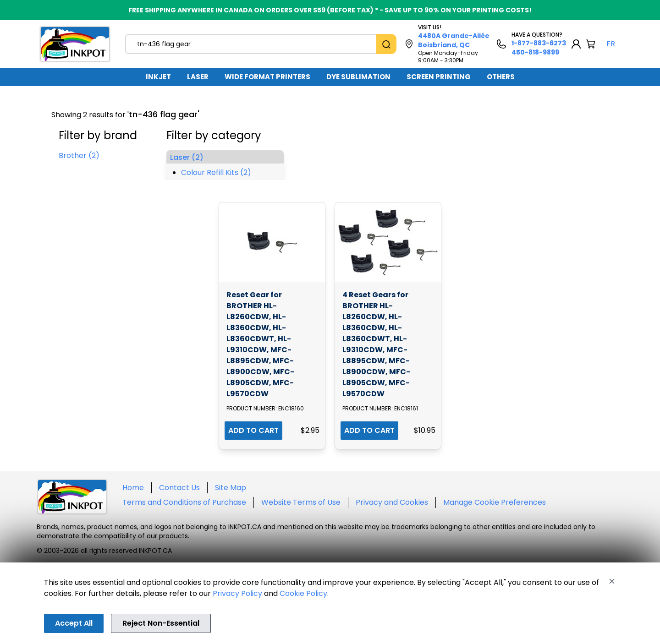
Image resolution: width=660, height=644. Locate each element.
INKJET (158, 77)
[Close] (612, 581)
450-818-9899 (535, 52)
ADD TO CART (253, 430)
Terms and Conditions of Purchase (184, 502)
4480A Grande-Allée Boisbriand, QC (454, 40)
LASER (198, 77)
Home (133, 488)
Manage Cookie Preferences (495, 502)
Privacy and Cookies (392, 502)
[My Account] (576, 44)
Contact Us (179, 488)
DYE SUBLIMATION (358, 77)
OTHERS (501, 77)
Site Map (231, 488)
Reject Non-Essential (161, 623)
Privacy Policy (237, 593)
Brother (79, 156)
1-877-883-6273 (539, 43)
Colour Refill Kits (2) (216, 172)
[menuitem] (158, 77)
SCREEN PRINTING (439, 77)
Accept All (74, 623)
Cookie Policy (303, 593)
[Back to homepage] (75, 44)
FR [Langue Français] (611, 44)
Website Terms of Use (301, 502)
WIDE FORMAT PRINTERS (267, 77)
